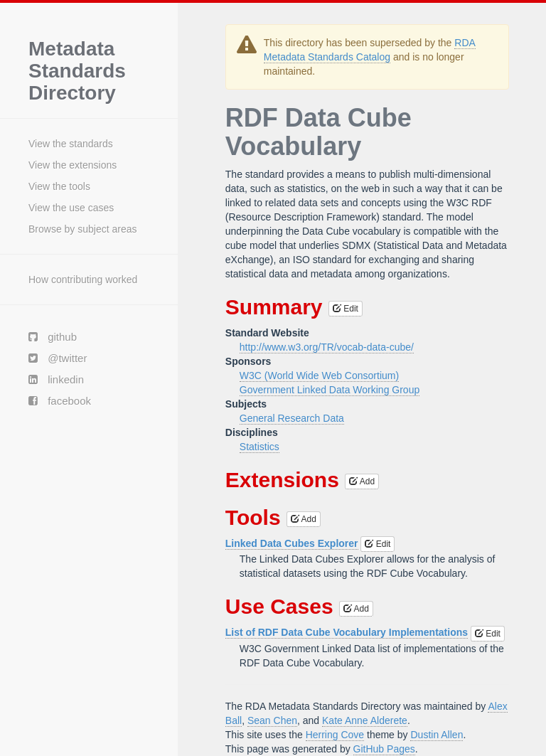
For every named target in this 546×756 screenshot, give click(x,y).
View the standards (71, 144)
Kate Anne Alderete (365, 720)
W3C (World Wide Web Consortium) (319, 376)
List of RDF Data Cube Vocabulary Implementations (347, 632)
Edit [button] (346, 309)
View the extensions (73, 165)
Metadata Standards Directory (77, 71)
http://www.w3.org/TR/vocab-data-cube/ (327, 347)
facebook (60, 401)
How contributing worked (83, 279)
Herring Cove (335, 735)
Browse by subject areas (83, 229)
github (53, 337)
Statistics (259, 447)
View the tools (59, 186)
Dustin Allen (437, 735)
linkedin (56, 379)
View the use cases (71, 208)
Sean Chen (272, 720)
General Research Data (292, 418)
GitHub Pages (384, 749)
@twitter (58, 358)
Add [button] (362, 481)
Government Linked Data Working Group (330, 390)
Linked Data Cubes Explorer (292, 543)
